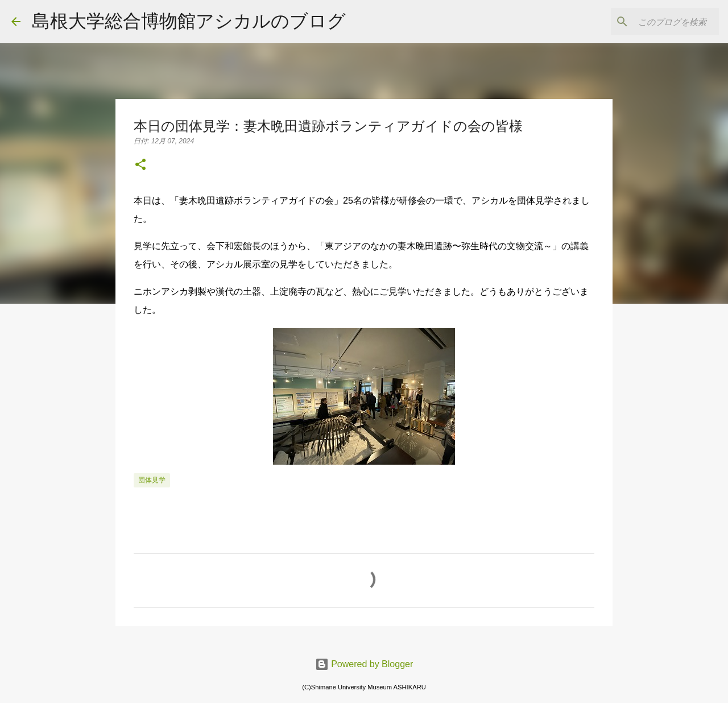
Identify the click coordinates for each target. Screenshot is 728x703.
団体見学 (152, 480)
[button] (140, 166)
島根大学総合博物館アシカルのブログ (189, 21)
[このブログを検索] (659, 22)
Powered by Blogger (364, 664)
